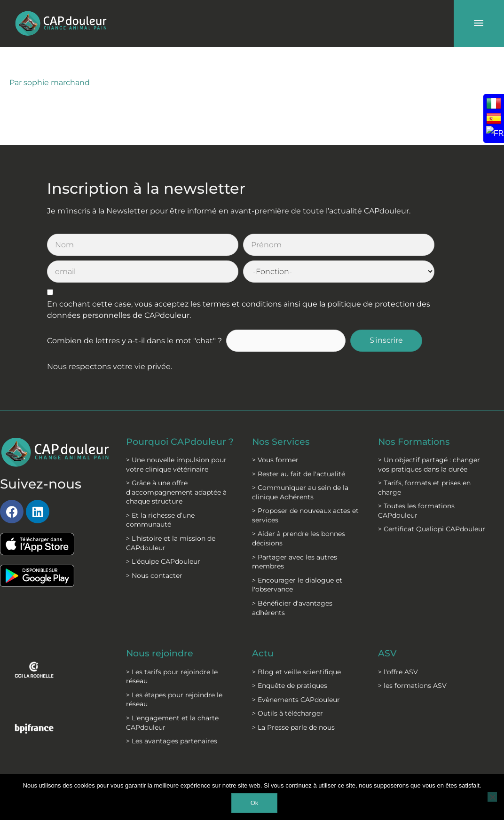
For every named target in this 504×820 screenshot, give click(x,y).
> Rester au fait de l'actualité (299, 447)
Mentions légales (180, 764)
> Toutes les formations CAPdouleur (416, 484)
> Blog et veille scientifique (296, 645)
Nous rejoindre (161, 626)
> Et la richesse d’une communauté (160, 502)
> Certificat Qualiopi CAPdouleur (432, 502)
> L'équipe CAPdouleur (163, 544)
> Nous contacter (154, 558)
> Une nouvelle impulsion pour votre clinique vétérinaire (176, 447)
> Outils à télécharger (287, 686)
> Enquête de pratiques (290, 658)
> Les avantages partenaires (172, 714)
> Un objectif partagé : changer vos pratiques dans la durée (429, 437)
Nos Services (282, 414)
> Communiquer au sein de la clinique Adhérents (300, 465)
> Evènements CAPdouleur (296, 672)
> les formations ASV (412, 658)
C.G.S (236, 764)
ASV (388, 626)
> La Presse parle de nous (293, 700)
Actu (263, 626)
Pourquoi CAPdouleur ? (179, 419)
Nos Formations (416, 414)
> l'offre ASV (398, 645)
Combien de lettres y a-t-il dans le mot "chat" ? (134, 313)
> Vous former (275, 433)
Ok (255, 803)
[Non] (492, 797)
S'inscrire (386, 313)
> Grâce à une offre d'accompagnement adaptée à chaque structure (176, 475)
